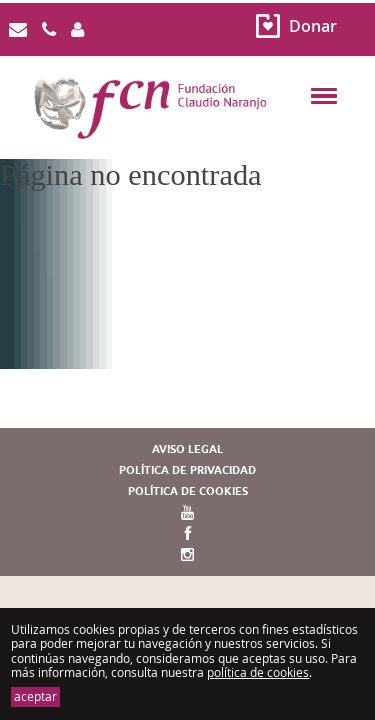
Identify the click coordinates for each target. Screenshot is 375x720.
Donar (313, 26)
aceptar (35, 697)
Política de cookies (188, 491)
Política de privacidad (187, 470)
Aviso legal (187, 449)
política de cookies (258, 672)
